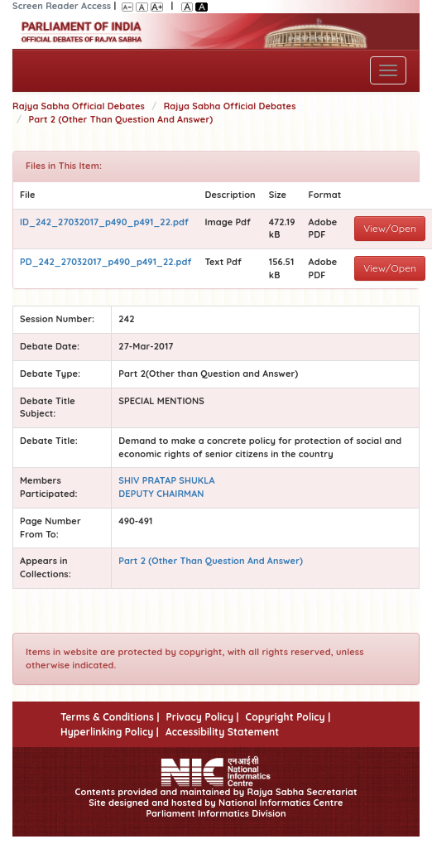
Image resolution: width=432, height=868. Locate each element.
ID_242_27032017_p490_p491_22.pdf (104, 222)
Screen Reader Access (62, 6)
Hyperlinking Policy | (110, 732)
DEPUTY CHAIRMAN (161, 494)
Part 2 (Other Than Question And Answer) (121, 119)
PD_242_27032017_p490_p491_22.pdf (106, 262)
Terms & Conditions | (110, 717)
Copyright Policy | (288, 717)
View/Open (390, 228)
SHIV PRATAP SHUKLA (166, 480)
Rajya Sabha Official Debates (79, 106)
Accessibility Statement (222, 732)
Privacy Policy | (202, 717)
